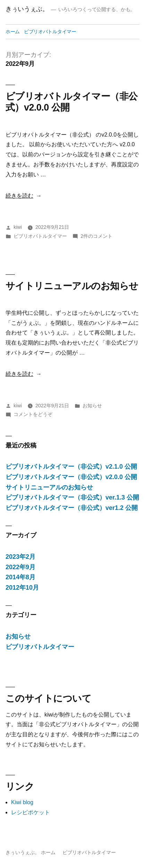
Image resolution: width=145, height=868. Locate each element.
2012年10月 (22, 588)
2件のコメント (96, 236)
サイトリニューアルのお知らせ (72, 286)
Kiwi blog (22, 802)
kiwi (18, 227)
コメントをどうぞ (33, 414)
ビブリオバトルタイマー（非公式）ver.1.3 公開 (72, 497)
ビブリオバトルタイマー (50, 32)
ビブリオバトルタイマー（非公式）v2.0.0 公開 (71, 477)
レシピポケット (31, 812)
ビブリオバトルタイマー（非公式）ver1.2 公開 (72, 508)
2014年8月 (20, 577)
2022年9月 (20, 567)
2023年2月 (20, 557)
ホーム (13, 32)
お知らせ (92, 406)
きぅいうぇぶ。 (27, 9)
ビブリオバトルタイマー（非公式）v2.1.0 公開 (71, 467)
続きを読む (19, 196)
